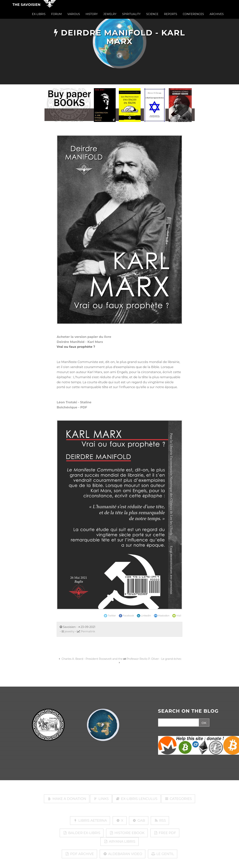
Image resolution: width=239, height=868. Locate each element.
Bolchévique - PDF (72, 407)
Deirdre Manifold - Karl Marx (80, 342)
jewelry (68, 631)
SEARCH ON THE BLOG (188, 711)
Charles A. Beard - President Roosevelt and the (90, 659)
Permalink (88, 631)
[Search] (178, 723)
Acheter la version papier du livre (84, 337)
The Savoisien (27, 8)
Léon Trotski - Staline (74, 402)
